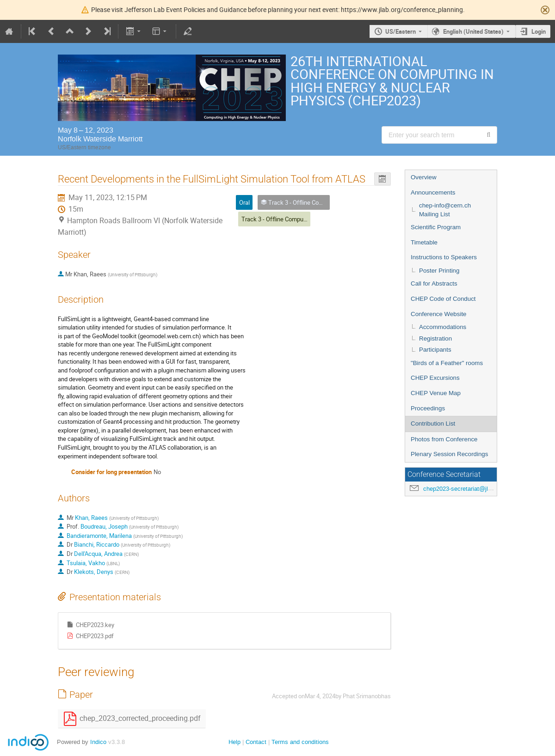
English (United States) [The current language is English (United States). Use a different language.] (473, 31)
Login (539, 31)
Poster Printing (439, 271)
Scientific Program (436, 227)
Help (234, 742)
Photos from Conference (444, 439)
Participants (435, 350)
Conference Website (439, 314)
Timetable (424, 242)
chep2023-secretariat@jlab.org (464, 489)
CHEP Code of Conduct (443, 299)
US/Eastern (401, 31)
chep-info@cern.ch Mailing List (445, 210)
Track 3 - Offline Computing (277, 219)
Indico (98, 742)
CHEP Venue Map (436, 393)
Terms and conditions (300, 742)
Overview (424, 177)
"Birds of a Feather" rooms (447, 363)
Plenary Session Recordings (449, 454)
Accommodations (443, 327)
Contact (256, 742)
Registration (435, 338)
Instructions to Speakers (444, 257)
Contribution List (433, 424)
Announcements (433, 192)
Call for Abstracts (434, 283)
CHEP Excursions (435, 378)
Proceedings (428, 408)
